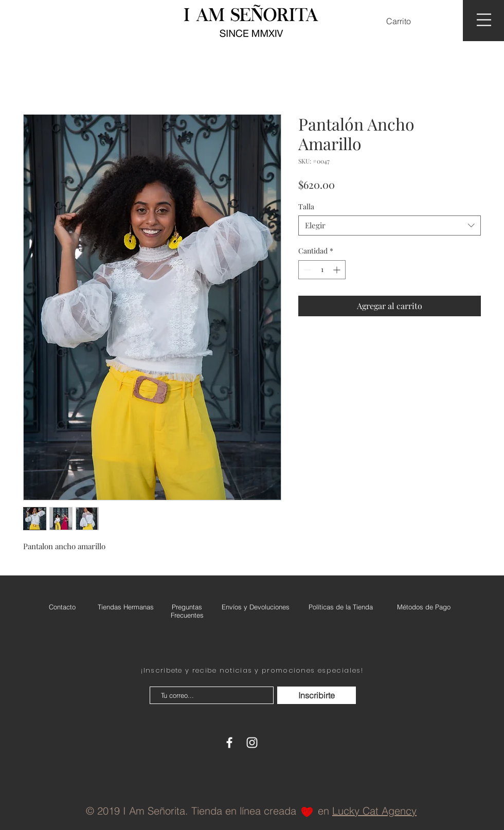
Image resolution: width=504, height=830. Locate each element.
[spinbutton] (322, 270)
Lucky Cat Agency (374, 811)
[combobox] (390, 225)
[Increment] (338, 270)
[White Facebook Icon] (229, 743)
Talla (306, 206)
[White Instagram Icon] (252, 743)
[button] (405, 21)
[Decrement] (306, 270)
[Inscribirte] (317, 695)
